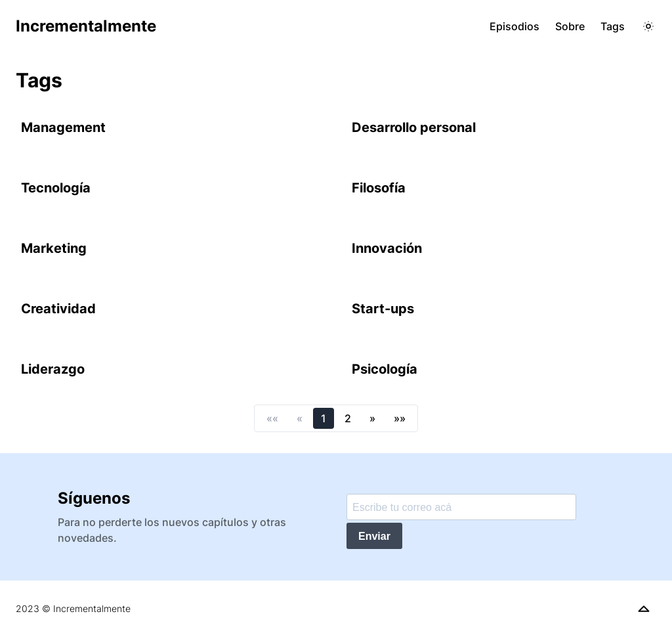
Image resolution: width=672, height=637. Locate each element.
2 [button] (348, 418)
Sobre (570, 26)
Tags (613, 26)
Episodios (514, 26)
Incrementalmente (86, 26)
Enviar (374, 536)
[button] (272, 418)
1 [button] (324, 418)
